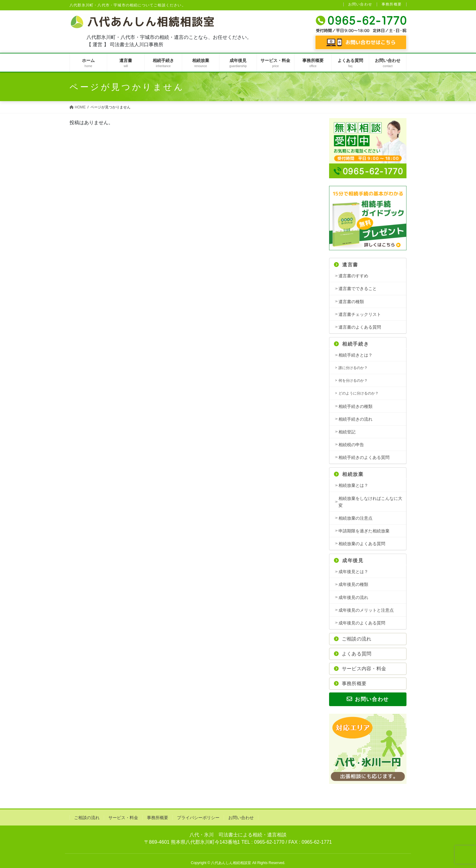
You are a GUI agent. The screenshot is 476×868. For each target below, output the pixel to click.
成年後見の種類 (353, 584)
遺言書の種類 (351, 302)
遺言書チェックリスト (360, 314)
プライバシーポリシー (198, 818)
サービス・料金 (123, 818)
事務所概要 (392, 4)
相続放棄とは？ (353, 485)
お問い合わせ (360, 4)
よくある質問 (353, 654)
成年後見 (349, 560)
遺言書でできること (358, 289)
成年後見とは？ (353, 572)
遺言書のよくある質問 (360, 327)
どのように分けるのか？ (359, 393)
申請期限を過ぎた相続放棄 (364, 531)
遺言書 (346, 265)
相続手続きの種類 (355, 406)
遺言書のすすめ (353, 276)
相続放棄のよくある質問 (362, 544)
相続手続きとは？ (355, 355)
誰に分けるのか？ (353, 368)
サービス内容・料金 (360, 669)
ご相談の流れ (353, 639)
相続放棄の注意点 (355, 518)
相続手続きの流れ (355, 419)
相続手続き (351, 344)
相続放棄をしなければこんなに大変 (370, 502)
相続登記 (347, 432)
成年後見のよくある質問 (362, 623)
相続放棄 (349, 474)
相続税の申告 (351, 445)
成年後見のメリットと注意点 (366, 610)
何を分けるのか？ (353, 381)
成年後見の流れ (353, 597)
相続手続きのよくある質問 (364, 457)
